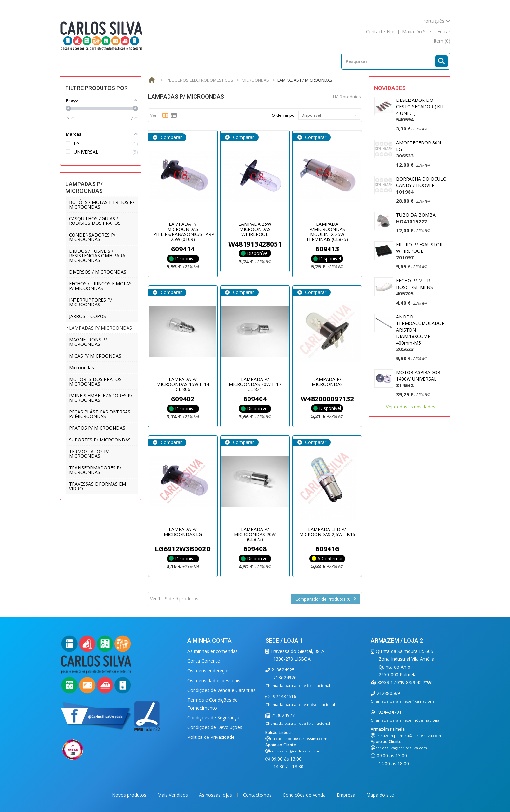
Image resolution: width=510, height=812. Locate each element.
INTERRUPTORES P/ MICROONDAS (90, 302)
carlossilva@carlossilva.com (296, 751)
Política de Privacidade (211, 737)
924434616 (284, 696)
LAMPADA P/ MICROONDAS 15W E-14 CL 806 (183, 384)
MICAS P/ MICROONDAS (95, 356)
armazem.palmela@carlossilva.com (408, 735)
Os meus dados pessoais (214, 680)
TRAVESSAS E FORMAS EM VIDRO (97, 486)
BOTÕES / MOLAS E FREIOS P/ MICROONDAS (102, 204)
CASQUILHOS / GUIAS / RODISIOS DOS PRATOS (95, 221)
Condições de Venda (305, 795)
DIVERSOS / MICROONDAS (98, 272)
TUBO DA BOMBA (416, 218)
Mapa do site (380, 795)
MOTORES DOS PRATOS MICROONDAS (95, 381)
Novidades (390, 88)
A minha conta (209, 640)
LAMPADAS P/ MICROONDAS (101, 328)
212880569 (388, 693)
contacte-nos (381, 31)
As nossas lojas (216, 795)
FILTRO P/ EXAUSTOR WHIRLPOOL (419, 251)
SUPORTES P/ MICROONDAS (100, 440)
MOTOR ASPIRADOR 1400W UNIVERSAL (418, 379)
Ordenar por (284, 115)
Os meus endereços (208, 671)
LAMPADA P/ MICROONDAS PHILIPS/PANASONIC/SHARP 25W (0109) (184, 231)
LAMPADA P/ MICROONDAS (327, 382)
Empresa (347, 795)
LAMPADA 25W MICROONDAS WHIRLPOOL (255, 229)
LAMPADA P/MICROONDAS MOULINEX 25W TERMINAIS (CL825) (327, 231)
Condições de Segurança (213, 717)
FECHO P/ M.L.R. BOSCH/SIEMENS (415, 287)
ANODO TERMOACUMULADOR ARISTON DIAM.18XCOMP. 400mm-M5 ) (420, 333)
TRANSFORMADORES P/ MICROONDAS (95, 470)
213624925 (282, 670)
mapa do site (416, 31)
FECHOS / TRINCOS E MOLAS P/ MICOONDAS (100, 286)
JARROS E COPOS (87, 316)
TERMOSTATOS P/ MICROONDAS (89, 454)
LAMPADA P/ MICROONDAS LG (183, 532)
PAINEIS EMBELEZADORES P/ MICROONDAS (101, 398)
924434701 (389, 712)
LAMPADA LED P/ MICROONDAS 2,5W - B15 (327, 532)
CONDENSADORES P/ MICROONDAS (92, 237)
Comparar (171, 137)
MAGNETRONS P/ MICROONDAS (88, 342)
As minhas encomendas (213, 651)
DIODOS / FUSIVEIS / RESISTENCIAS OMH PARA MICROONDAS (97, 256)
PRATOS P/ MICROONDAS (97, 428)
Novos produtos (130, 795)
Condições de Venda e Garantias (221, 690)
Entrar (444, 31)
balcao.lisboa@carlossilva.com (299, 739)
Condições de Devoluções (215, 727)
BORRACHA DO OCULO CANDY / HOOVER (421, 185)
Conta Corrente (204, 661)
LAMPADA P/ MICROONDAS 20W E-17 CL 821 (255, 384)
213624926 (285, 677)
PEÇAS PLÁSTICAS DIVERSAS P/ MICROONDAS (100, 414)
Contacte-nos (258, 795)
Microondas (81, 367)
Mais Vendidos (173, 795)
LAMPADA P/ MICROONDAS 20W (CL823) (255, 534)
